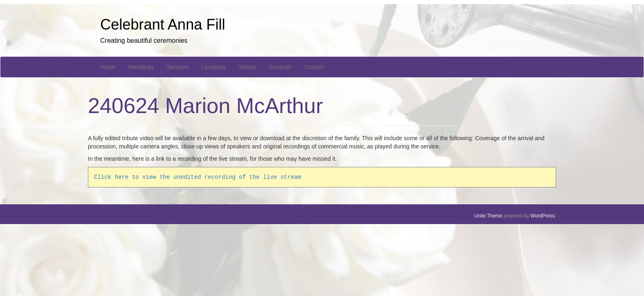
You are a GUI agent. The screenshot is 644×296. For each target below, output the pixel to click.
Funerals (281, 67)
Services (177, 67)
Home (108, 67)
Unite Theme (488, 216)
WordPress (543, 216)
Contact (314, 67)
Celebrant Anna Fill (163, 24)
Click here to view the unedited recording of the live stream (198, 177)
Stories (248, 67)
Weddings (141, 67)
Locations (214, 67)
